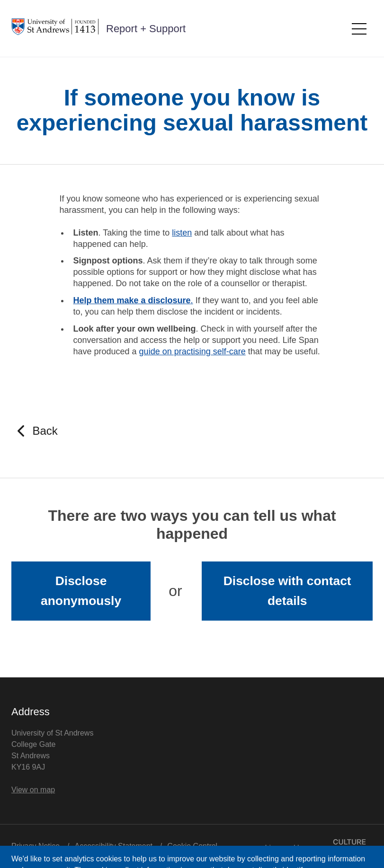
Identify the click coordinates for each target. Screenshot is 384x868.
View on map (33, 790)
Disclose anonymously (81, 591)
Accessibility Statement (114, 846)
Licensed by (319, 846)
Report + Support (146, 29)
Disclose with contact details (287, 591)
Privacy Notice (36, 846)
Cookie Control (192, 846)
